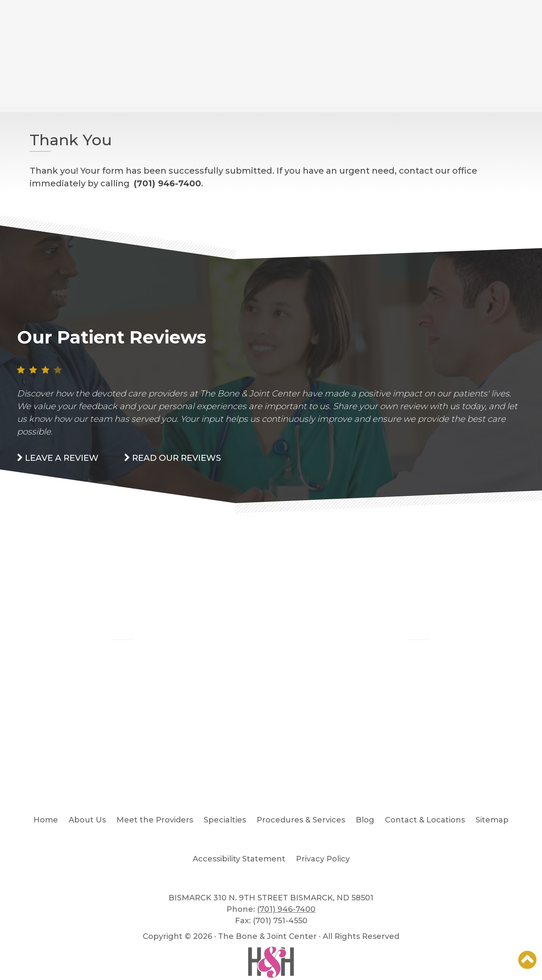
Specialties (225, 820)
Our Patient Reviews (112, 337)
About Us (87, 820)
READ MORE (123, 705)
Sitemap (492, 820)
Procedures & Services (301, 820)
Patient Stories (419, 623)
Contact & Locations (425, 820)
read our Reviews (173, 458)
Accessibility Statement (239, 859)
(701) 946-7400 (286, 909)
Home (46, 820)
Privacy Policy (323, 859)
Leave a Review (58, 458)
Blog (123, 623)
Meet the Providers (155, 820)
